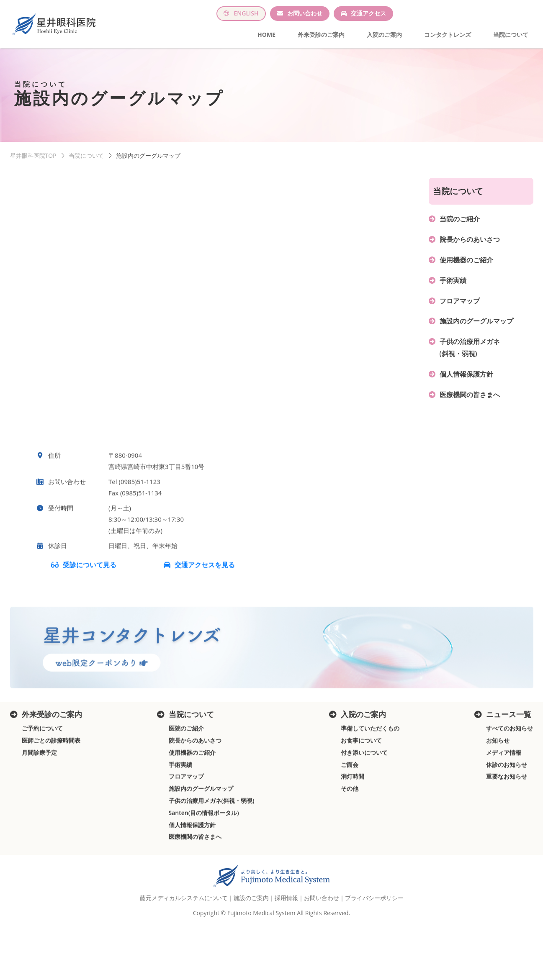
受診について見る (90, 589)
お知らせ (498, 764)
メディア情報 (504, 776)
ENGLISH (246, 13)
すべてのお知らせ (510, 752)
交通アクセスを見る (205, 589)
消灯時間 (353, 801)
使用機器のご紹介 (466, 264)
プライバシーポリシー (374, 910)
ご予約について (42, 752)
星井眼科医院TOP (33, 159)
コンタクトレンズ (448, 35)
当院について (511, 35)
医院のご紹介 (186, 752)
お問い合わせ (305, 13)
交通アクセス (368, 13)
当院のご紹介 (460, 223)
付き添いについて (364, 776)
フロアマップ (460, 305)
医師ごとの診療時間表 (51, 764)
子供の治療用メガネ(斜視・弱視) (212, 825)
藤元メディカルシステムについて (184, 910)
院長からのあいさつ (470, 243)
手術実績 (453, 284)
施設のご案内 (251, 910)
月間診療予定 (39, 776)
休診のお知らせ (507, 789)
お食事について (361, 764)
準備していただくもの (370, 752)
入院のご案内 (384, 35)
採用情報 (286, 910)
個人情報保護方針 (466, 378)
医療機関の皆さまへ (470, 398)
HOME (266, 35)
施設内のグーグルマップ (476, 325)
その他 (350, 812)
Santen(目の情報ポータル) (204, 837)
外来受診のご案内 (321, 35)
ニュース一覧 (509, 738)
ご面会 (350, 789)
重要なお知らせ (507, 801)
